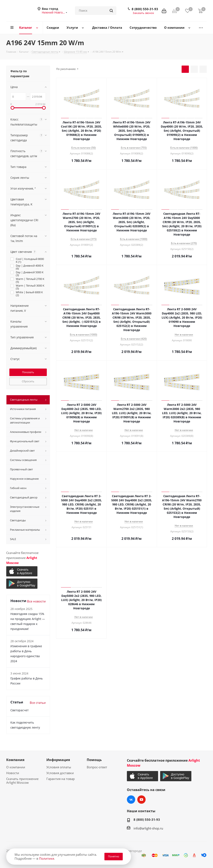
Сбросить (28, 381)
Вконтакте (131, 800)
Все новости (36, 601)
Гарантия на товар (61, 779)
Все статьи (38, 703)
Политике (47, 858)
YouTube (141, 800)
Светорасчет (20, 710)
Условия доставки (60, 773)
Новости (13, 773)
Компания (15, 760)
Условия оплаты (59, 767)
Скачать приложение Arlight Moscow (22, 781)
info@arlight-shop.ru (148, 828)
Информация (58, 760)
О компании (16, 767)
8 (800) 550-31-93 (145, 9)
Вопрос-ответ (97, 767)
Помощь (94, 760)
